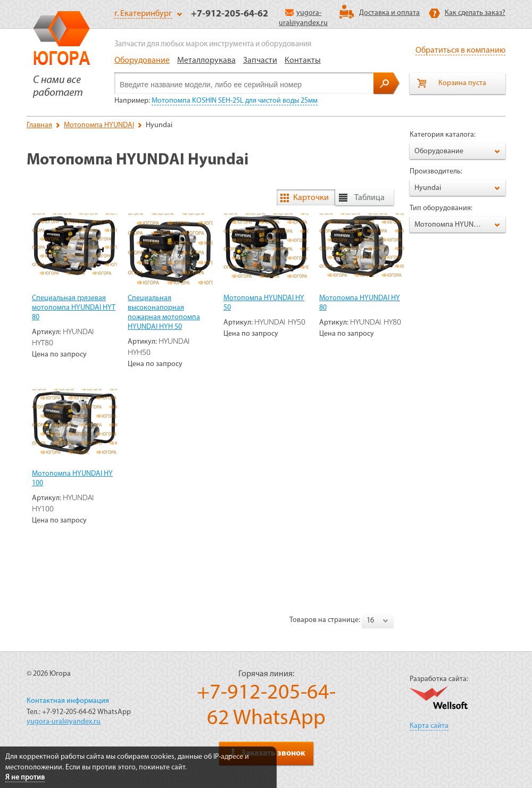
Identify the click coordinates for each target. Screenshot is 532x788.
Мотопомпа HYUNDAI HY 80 (360, 303)
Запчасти (260, 61)
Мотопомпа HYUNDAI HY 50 (264, 303)
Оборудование (142, 61)
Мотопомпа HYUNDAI (99, 125)
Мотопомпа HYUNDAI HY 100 (72, 479)
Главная (39, 125)
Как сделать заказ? (475, 13)
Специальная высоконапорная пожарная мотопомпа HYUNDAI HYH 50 (164, 313)
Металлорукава (206, 61)
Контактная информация (68, 701)
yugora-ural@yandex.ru (64, 722)
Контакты (303, 61)
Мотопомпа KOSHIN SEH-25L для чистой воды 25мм (235, 101)
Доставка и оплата (389, 13)
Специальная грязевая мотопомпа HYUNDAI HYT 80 (74, 308)
